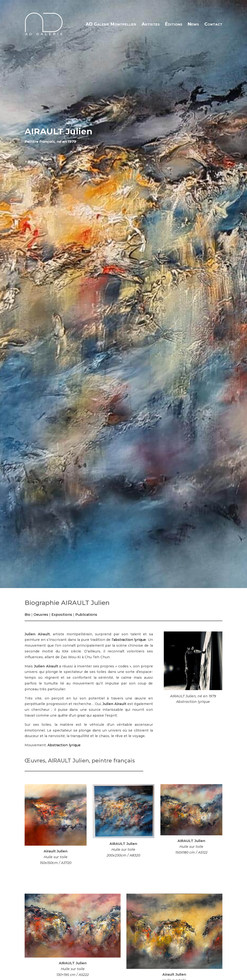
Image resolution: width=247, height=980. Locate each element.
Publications (86, 615)
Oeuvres (41, 615)
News (193, 24)
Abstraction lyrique (64, 745)
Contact (213, 24)
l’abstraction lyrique (129, 640)
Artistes (151, 24)
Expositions (62, 615)
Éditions (174, 24)
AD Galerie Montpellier (111, 24)
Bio (27, 615)
